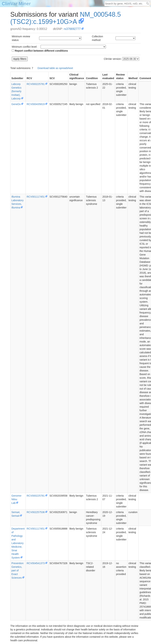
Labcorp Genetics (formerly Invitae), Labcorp (16, 91)
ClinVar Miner (16, 4)
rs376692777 (72, 29)
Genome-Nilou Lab (17, 499)
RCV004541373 (36, 563)
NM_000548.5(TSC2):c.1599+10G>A (66, 18)
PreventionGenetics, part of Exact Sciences (17, 570)
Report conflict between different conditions (40, 51)
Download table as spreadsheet (55, 68)
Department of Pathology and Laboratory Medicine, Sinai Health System (18, 543)
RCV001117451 (36, 197)
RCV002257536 (36, 512)
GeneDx (16, 104)
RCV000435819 (36, 104)
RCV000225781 (36, 84)
